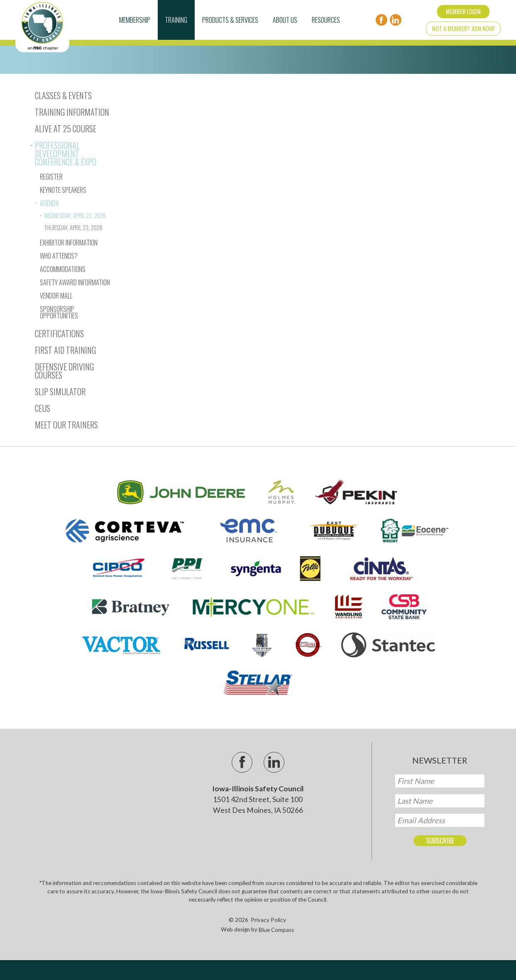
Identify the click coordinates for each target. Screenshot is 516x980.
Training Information (72, 112)
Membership (135, 20)
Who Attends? (59, 256)
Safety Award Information (75, 282)
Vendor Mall (56, 296)
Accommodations (63, 269)
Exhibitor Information (69, 243)
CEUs (43, 408)
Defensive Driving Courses (64, 371)
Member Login (463, 11)
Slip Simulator (60, 392)
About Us (285, 20)
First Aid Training (65, 350)
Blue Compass (276, 930)
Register (51, 177)
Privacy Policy (268, 920)
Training (176, 20)
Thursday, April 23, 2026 (73, 227)
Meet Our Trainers (66, 425)
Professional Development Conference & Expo (66, 153)
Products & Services (230, 20)
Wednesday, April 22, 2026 (75, 215)
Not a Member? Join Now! (463, 28)
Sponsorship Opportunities (59, 312)
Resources (326, 20)
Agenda (49, 203)
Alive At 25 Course (66, 129)
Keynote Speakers (63, 190)
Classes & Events (63, 95)
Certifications (59, 333)
